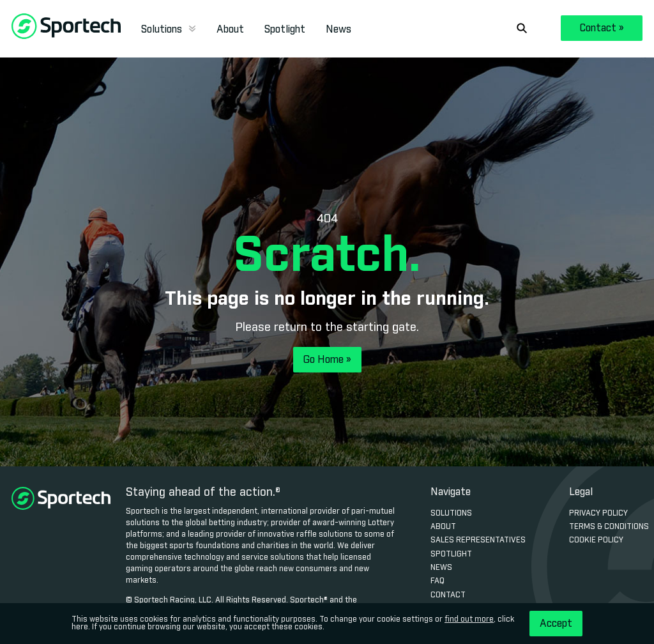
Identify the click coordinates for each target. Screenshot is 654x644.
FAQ (437, 581)
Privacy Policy (598, 514)
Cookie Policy (596, 540)
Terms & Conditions (609, 527)
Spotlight (285, 29)
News (338, 29)
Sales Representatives (478, 540)
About (230, 29)
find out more (469, 620)
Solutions (169, 29)
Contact (602, 28)
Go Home (327, 360)
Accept (556, 624)
